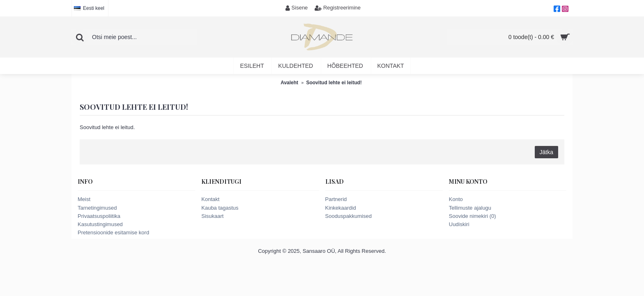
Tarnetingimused (97, 208)
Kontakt (210, 199)
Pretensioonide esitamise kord (113, 232)
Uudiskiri (459, 224)
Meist (84, 199)
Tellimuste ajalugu (470, 208)
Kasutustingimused (100, 224)
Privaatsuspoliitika (99, 216)
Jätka (546, 152)
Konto (456, 199)
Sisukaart (212, 216)
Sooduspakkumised (348, 216)
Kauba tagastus (220, 208)
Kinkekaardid (341, 208)
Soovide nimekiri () (473, 216)
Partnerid (336, 199)
